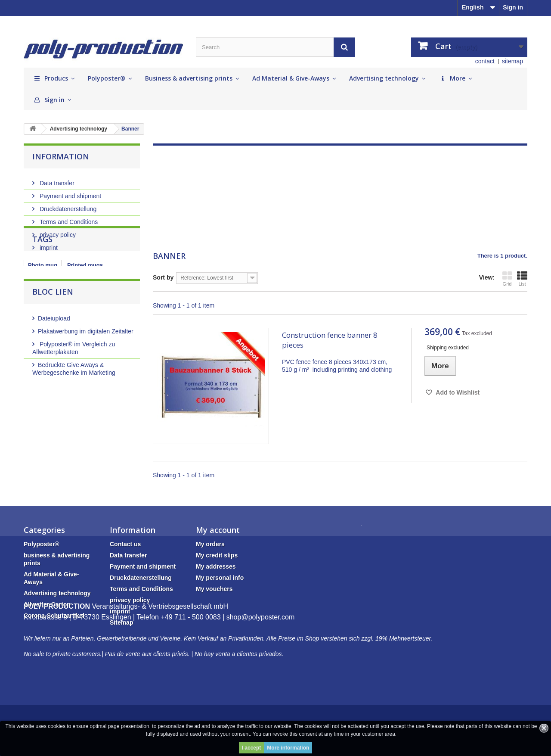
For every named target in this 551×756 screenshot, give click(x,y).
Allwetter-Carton (47, 604)
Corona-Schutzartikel (54, 616)
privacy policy (57, 231)
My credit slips (217, 555)
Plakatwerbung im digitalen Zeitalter (86, 372)
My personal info (220, 578)
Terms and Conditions (68, 218)
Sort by (163, 277)
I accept (252, 748)
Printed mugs (85, 303)
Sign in (513, 7)
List (522, 278)
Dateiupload (54, 359)
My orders (210, 544)
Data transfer (56, 180)
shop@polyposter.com (261, 669)
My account (218, 530)
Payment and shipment (70, 193)
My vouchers (214, 589)
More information (288, 748)
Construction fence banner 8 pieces (330, 340)
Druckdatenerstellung (67, 205)
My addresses (216, 566)
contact (485, 61)
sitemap (512, 61)
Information (61, 156)
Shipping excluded (448, 348)
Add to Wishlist (457, 392)
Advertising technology (57, 593)
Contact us (125, 544)
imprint (48, 244)
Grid (507, 278)
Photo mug (43, 303)
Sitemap (121, 622)
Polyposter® (42, 544)
